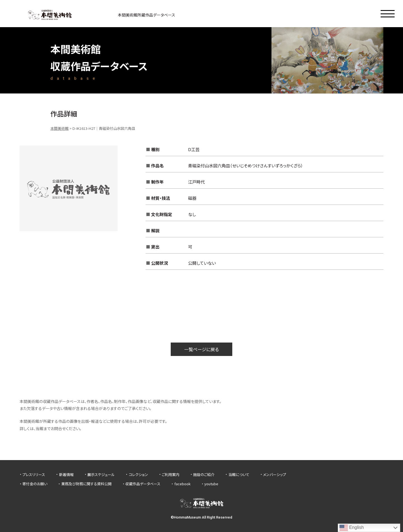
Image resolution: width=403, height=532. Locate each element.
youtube (211, 484)
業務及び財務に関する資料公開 (86, 484)
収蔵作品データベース (143, 484)
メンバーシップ (275, 474)
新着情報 (66, 474)
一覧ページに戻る (201, 349)
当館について (239, 474)
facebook (182, 484)
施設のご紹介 (204, 474)
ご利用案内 (171, 474)
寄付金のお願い (35, 484)
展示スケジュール (101, 474)
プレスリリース (34, 474)
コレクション (138, 474)
